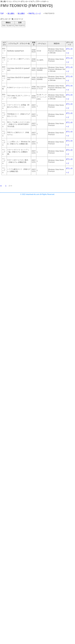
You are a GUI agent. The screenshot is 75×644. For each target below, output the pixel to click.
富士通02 (21, 13)
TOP (2, 13)
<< (1, 186)
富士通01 (11, 13)
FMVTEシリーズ (35, 13)
